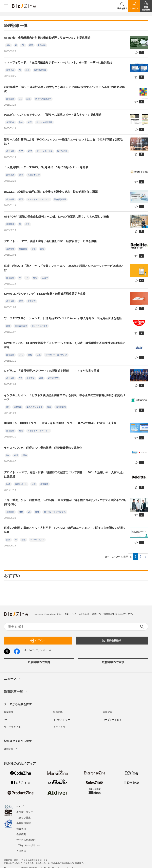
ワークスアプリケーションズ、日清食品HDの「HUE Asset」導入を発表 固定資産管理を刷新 (64, 318)
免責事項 (21, 829)
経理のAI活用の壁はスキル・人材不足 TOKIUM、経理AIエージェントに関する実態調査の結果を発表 (65, 530)
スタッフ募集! (24, 818)
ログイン (37, 641)
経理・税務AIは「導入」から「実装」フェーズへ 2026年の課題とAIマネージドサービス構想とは (64, 268)
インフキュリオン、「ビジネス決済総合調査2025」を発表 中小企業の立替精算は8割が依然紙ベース (65, 397)
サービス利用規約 (26, 840)
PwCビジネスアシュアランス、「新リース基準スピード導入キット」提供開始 (53, 115)
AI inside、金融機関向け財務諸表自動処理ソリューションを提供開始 (47, 38)
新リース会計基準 (43, 99)
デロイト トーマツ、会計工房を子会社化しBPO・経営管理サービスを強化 (50, 241)
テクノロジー (60, 727)
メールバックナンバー (38, 650)
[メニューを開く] (6, 6)
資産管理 (32, 301)
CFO (21, 151)
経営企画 (10, 70)
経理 (31, 45)
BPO (25, 455)
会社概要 (21, 834)
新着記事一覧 (16, 692)
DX (23, 45)
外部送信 (21, 851)
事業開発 (10, 224)
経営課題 (44, 484)
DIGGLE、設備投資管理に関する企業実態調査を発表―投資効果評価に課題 (51, 192)
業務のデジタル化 (34, 407)
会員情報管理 (24, 823)
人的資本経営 (34, 175)
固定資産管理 (40, 70)
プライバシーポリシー (28, 845)
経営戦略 (58, 712)
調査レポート (21, 484)
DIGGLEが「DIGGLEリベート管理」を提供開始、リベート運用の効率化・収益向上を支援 (60, 423)
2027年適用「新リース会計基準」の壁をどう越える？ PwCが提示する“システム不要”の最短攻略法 (64, 89)
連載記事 (11, 749)
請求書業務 (61, 407)
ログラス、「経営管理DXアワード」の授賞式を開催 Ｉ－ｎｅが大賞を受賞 (52, 371)
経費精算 (18, 407)
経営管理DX (53, 378)
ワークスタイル (12, 727)
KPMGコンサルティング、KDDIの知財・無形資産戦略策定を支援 (45, 294)
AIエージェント (37, 540)
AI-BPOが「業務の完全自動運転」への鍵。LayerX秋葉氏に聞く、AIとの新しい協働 (56, 217)
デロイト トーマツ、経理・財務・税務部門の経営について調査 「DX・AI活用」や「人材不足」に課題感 (64, 474)
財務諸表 (42, 45)
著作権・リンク (25, 812)
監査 (21, 122)
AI (16, 45)
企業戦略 (10, 122)
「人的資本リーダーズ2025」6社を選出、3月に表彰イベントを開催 (46, 167)
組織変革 (107, 712)
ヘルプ (20, 807)
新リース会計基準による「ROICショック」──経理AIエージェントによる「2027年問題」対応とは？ (64, 142)
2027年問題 (62, 151)
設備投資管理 (60, 199)
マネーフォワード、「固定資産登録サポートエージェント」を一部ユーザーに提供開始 (58, 62)
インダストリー (62, 720)
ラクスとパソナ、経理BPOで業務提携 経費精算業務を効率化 (43, 448)
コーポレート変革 (112, 720)
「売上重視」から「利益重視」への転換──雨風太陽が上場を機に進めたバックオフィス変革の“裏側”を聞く (65, 502)
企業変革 (30, 378)
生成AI (45, 278)
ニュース (13, 679)
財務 (34, 249)
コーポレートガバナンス (56, 355)
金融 (8, 45)
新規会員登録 (111, 641)
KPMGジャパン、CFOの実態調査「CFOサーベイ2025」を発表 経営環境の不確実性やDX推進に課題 (65, 345)
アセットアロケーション (39, 199)
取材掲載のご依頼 (113, 662)
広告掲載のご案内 (39, 662)
